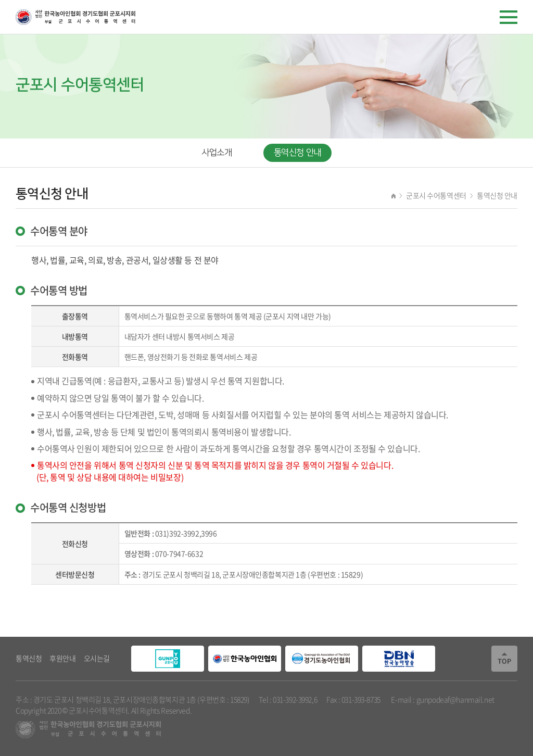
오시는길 (97, 658)
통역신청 (29, 658)
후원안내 (62, 658)
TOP (504, 659)
